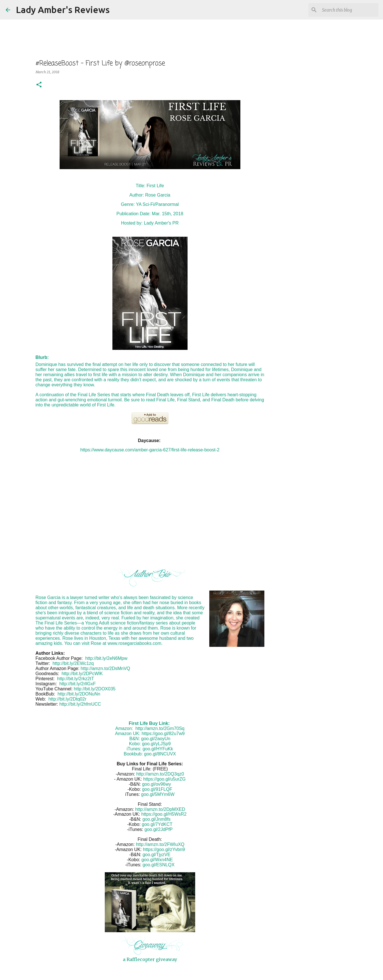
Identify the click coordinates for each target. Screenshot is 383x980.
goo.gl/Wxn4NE (157, 860)
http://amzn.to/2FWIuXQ (160, 844)
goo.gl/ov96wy (156, 784)
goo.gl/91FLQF (157, 789)
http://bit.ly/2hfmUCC (80, 704)
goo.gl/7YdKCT (157, 824)
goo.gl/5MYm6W (158, 794)
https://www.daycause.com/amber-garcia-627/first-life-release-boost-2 (150, 450)
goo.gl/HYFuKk (158, 749)
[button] (39, 85)
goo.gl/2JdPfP (159, 829)
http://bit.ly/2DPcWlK (82, 674)
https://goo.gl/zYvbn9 (164, 849)
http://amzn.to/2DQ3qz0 (160, 774)
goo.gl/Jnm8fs (156, 819)
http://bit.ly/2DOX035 (95, 689)
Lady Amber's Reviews (63, 10)
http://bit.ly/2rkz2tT (76, 679)
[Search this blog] (349, 10)
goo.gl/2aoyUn (156, 739)
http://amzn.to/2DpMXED (160, 809)
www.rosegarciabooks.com (134, 643)
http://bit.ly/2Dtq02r (67, 699)
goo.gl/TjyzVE (157, 855)
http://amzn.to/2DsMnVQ (105, 668)
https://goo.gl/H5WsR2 (164, 814)
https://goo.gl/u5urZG (164, 779)
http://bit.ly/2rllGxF (78, 684)
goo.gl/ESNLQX (159, 865)
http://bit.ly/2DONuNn (79, 694)
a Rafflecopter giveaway (150, 959)
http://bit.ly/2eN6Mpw (106, 658)
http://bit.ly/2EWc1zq (73, 663)
